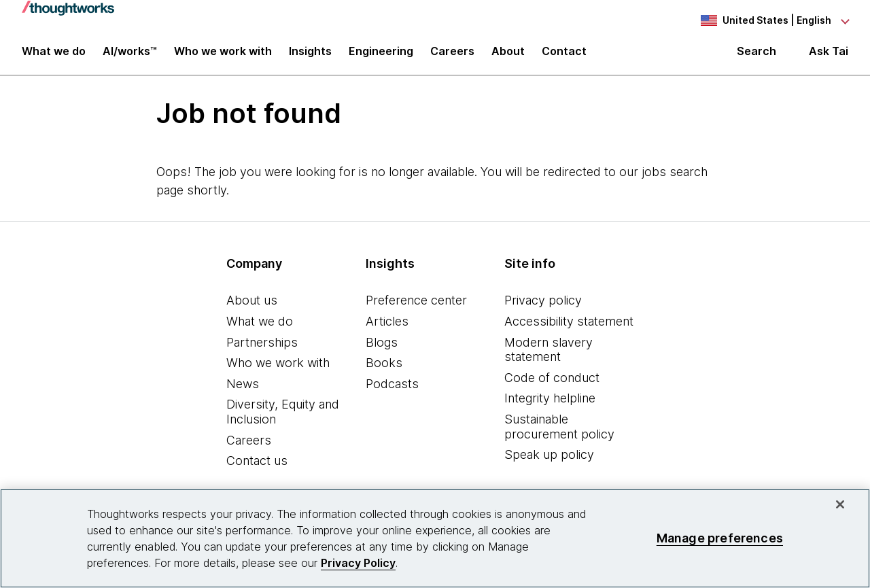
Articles (387, 327)
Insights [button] (310, 56)
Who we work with (278, 369)
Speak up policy (549, 461)
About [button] (508, 56)
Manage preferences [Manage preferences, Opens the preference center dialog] (720, 538)
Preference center (416, 306)
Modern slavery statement (549, 355)
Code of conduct (552, 383)
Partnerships (262, 348)
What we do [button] (54, 56)
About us (252, 306)
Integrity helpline (550, 404)
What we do (260, 327)
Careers (249, 446)
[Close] (840, 504)
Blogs (382, 348)
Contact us (257, 467)
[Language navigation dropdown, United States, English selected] (773, 20)
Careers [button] (452, 56)
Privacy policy (543, 306)
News (243, 389)
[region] (435, 538)
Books (384, 369)
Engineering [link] (381, 56)
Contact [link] (564, 56)
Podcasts (392, 389)
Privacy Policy (358, 563)
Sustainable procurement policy (559, 433)
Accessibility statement (569, 327)
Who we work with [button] (223, 56)
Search (756, 56)
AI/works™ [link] (130, 56)
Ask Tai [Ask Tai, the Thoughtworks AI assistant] (829, 55)
